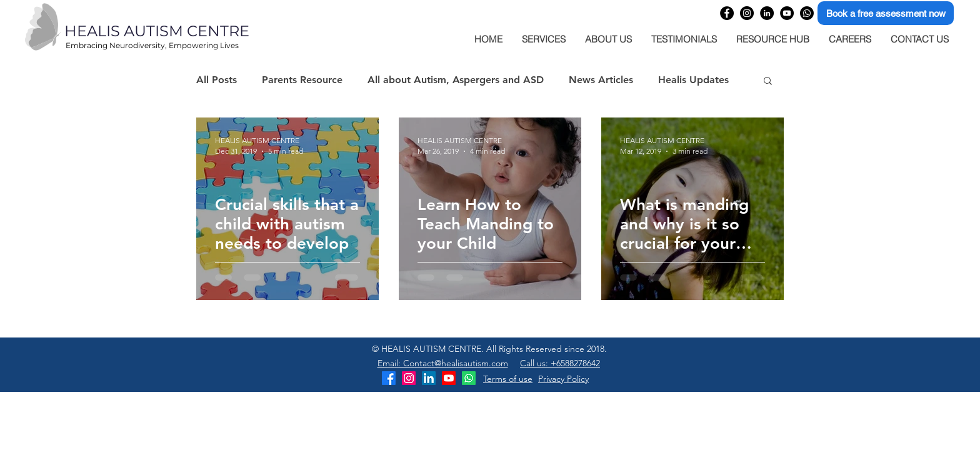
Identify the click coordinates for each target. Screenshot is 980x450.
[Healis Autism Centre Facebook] (389, 378)
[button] (768, 82)
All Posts (217, 80)
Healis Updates (693, 80)
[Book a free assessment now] (886, 13)
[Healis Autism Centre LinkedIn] (429, 378)
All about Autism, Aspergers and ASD (456, 80)
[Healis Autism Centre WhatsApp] (807, 13)
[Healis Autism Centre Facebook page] (727, 13)
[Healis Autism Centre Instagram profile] (747, 13)
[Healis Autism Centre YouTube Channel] (787, 13)
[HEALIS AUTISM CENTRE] (184, 31)
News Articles (601, 80)
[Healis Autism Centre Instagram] (409, 378)
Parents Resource (302, 80)
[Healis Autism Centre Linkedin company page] (767, 13)
